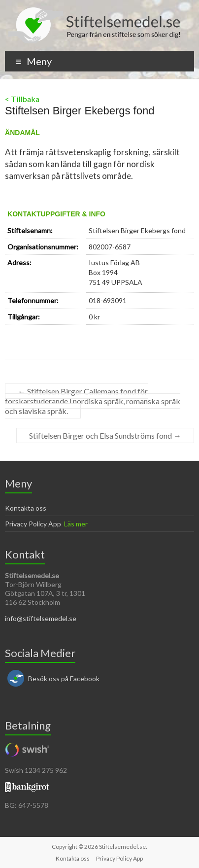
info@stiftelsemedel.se (41, 618)
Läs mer (76, 524)
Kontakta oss (26, 508)
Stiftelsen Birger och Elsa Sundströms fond (105, 435)
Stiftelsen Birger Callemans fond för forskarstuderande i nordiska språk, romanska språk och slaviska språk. (93, 401)
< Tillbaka (22, 99)
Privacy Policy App (33, 524)
